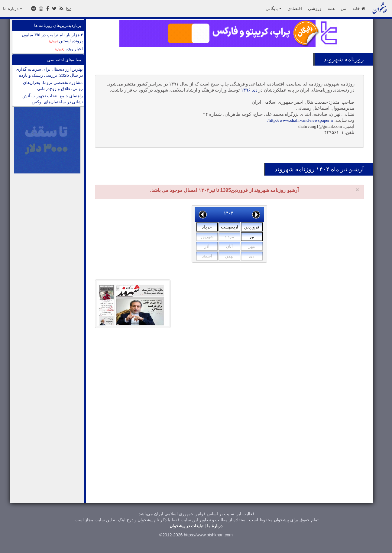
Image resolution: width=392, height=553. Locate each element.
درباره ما (13, 8)
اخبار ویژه (69, 49)
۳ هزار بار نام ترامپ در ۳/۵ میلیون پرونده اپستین (52, 38)
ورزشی (315, 8)
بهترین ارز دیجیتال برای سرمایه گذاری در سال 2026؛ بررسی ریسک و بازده (49, 72)
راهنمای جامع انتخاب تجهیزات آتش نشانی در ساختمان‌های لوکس (53, 99)
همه (331, 8)
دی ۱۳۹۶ (249, 90)
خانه (359, 8)
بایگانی (274, 8)
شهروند (333, 59)
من (343, 8)
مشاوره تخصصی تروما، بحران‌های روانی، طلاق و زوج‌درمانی (53, 86)
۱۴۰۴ (228, 213)
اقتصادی (295, 8)
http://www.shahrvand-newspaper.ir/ (300, 120)
